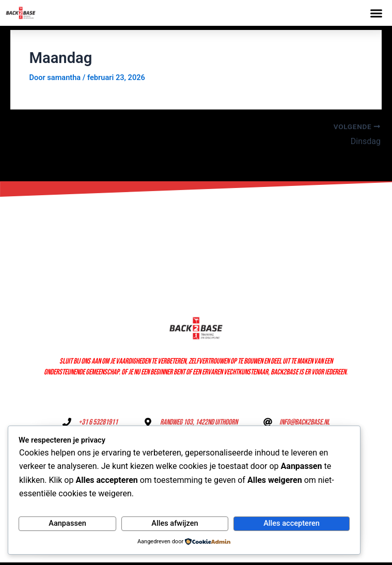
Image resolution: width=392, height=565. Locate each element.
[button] (377, 13)
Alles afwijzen (175, 523)
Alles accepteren (292, 523)
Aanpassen (67, 523)
